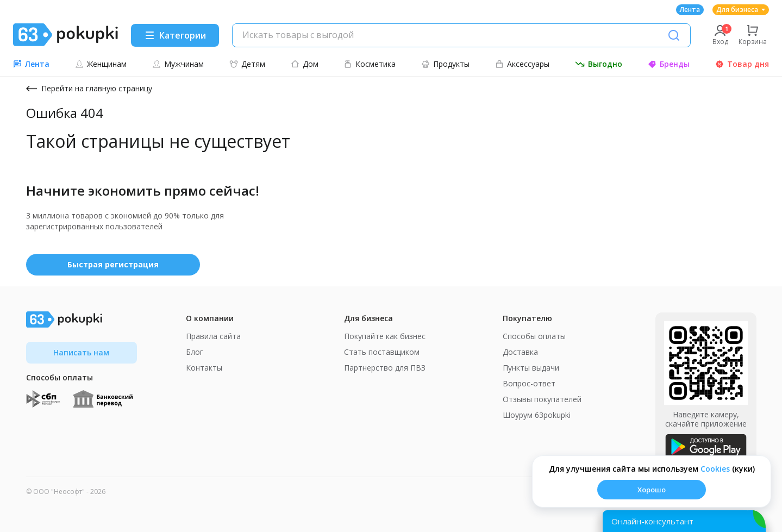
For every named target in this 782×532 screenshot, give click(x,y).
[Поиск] (674, 35)
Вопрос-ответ (529, 383)
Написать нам (81, 352)
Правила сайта (213, 336)
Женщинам (101, 64)
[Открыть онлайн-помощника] (684, 521)
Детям (247, 64)
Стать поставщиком (382, 352)
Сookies (715, 469)
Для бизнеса (741, 10)
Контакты (204, 368)
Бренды (669, 64)
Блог (195, 352)
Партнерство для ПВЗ (385, 368)
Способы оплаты (534, 336)
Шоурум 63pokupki (537, 415)
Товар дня (742, 64)
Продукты (445, 64)
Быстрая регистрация (113, 264)
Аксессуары (522, 64)
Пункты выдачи (531, 368)
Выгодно (599, 64)
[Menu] (175, 35)
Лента (690, 10)
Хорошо (652, 490)
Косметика (370, 64)
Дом (305, 64)
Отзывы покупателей (542, 399)
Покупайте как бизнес (385, 336)
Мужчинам (178, 64)
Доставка (520, 352)
